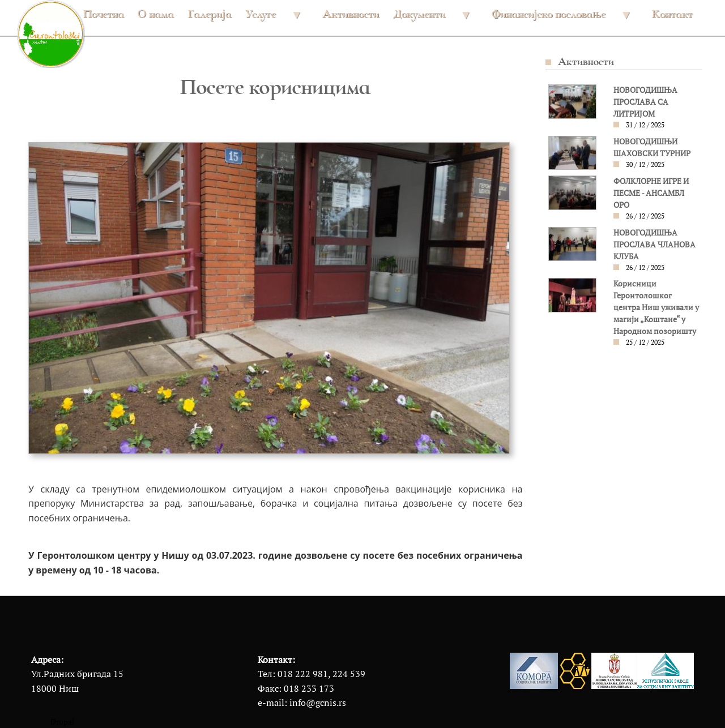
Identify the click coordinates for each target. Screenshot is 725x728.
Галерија (210, 14)
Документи (431, 18)
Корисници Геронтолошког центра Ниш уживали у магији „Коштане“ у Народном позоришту (656, 307)
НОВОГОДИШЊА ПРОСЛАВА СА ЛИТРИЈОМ (645, 102)
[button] (572, 101)
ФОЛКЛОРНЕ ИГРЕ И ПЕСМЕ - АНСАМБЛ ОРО (651, 193)
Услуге (272, 18)
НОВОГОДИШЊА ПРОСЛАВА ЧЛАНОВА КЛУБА (654, 245)
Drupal (62, 722)
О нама (156, 14)
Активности (351, 14)
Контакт (672, 14)
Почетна (104, 14)
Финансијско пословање (560, 18)
